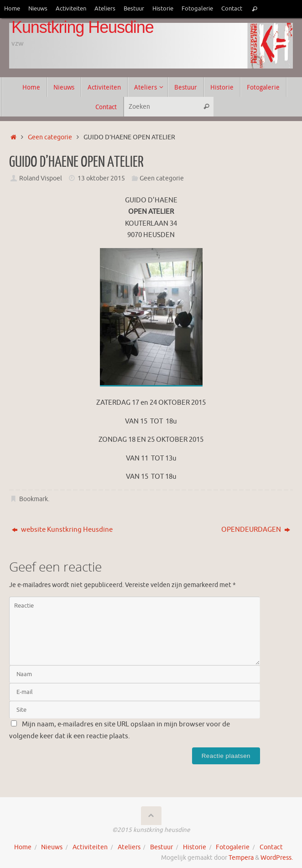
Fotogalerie (197, 9)
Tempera (241, 858)
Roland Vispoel (41, 178)
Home (12, 9)
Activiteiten (71, 9)
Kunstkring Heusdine (83, 27)
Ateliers (105, 9)
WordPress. (277, 858)
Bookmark (34, 499)
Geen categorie (50, 137)
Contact (232, 9)
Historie (163, 9)
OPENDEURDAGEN (256, 530)
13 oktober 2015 (101, 178)
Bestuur (134, 9)
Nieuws (38, 9)
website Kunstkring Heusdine (62, 530)
